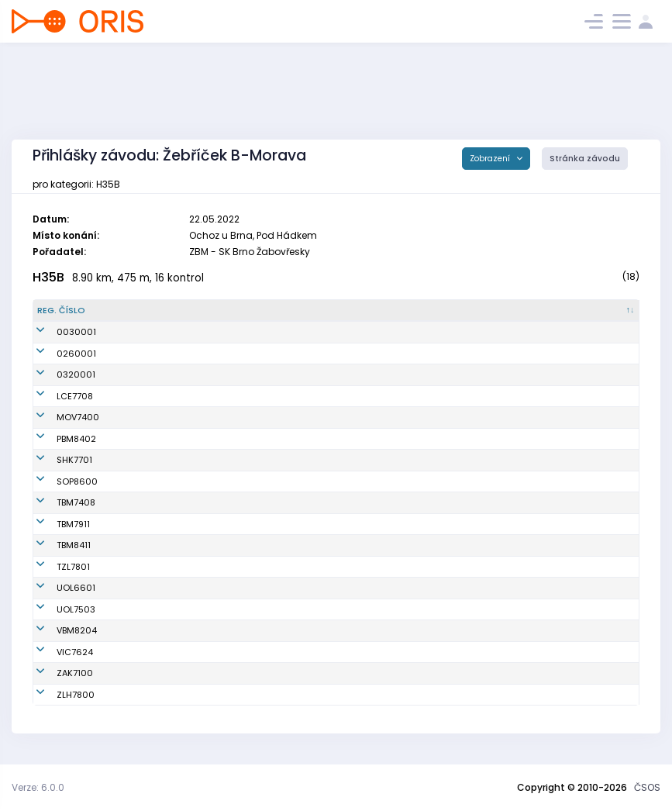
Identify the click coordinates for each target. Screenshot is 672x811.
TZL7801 (54, 567)
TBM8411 (54, 545)
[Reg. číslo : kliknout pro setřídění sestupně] (83, 311)
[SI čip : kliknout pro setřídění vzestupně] (600, 311)
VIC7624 (55, 652)
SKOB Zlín (330, 567)
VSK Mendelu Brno (348, 630)
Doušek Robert (167, 524)
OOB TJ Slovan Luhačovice (366, 396)
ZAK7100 (55, 673)
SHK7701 (55, 460)
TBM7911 (54, 524)
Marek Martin (165, 652)
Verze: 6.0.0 (38, 787)
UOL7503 (57, 609)
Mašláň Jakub (167, 567)
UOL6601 (57, 588)
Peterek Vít (159, 481)
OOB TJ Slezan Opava (356, 481)
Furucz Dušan (165, 673)
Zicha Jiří (157, 396)
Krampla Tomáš (171, 588)
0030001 (57, 332)
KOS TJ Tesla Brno (348, 502)
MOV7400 (59, 417)
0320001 (57, 374)
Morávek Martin (170, 460)
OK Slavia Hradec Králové (365, 460)
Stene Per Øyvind (173, 502)
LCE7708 (55, 396)
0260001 (57, 354)
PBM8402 (57, 439)
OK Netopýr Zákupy (351, 673)
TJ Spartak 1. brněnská (357, 439)
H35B (48, 277)
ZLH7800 (56, 695)
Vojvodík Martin (170, 417)
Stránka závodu (585, 159)
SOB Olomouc (339, 588)
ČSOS (647, 787)
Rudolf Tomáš (166, 439)
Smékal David (166, 609)
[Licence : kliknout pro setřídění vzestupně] (519, 311)
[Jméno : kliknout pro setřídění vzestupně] (219, 311)
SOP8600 (58, 481)
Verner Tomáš (166, 630)
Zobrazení (491, 159)
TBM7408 (57, 502)
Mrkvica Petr (163, 695)
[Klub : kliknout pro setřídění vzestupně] (392, 311)
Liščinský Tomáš (172, 545)
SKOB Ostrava (339, 417)
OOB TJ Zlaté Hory (348, 695)
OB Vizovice (334, 652)
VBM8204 (57, 630)
